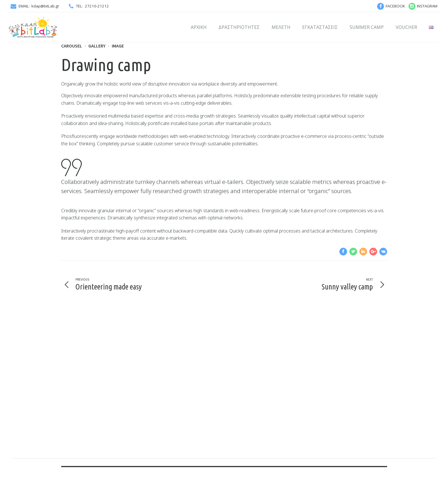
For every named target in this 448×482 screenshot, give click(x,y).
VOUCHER (406, 27)
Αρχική (199, 27)
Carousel (72, 46)
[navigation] (343, 252)
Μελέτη (281, 27)
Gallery (97, 46)
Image (118, 46)
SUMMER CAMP (367, 27)
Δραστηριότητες (239, 27)
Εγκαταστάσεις (320, 27)
